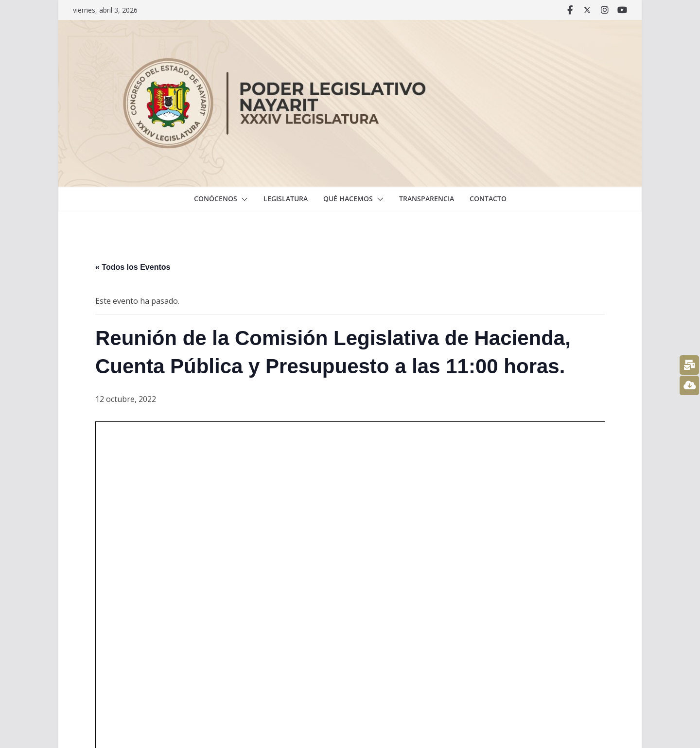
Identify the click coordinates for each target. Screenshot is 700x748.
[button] (243, 199)
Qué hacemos (348, 199)
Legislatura (286, 199)
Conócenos (216, 199)
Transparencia (427, 199)
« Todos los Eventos (133, 267)
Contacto (488, 199)
